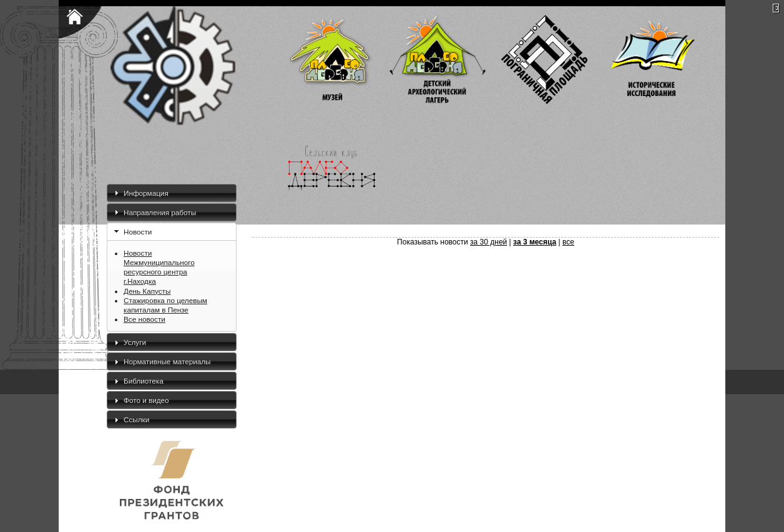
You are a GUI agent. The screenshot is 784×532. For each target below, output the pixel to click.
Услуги (135, 342)
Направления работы (160, 212)
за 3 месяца (535, 242)
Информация (146, 193)
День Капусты (147, 291)
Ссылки (136, 419)
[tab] (172, 193)
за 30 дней (488, 242)
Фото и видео (146, 400)
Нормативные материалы (167, 361)
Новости (138, 232)
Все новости (145, 319)
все (568, 242)
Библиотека (144, 381)
